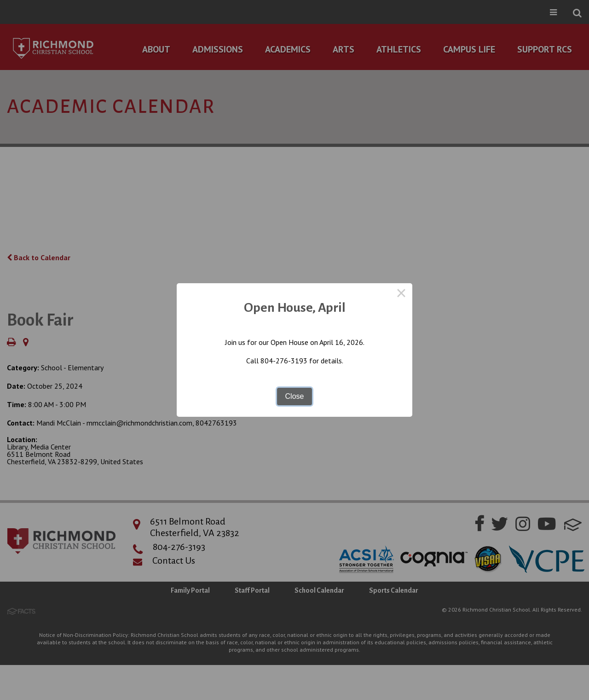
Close (295, 396)
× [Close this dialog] (401, 294)
